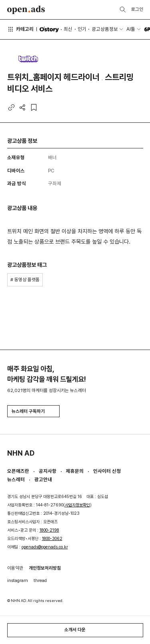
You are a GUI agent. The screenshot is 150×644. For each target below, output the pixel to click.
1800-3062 (52, 539)
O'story (49, 29)
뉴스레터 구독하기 (33, 411)
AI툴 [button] (131, 29)
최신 (68, 29)
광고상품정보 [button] (105, 29)
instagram (18, 580)
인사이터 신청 (107, 471)
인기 (82, 29)
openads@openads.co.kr (45, 547)
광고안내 (43, 479)
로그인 (137, 9)
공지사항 (48, 471)
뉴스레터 (16, 479)
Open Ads (26, 10)
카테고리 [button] (21, 29)
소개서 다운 (75, 630)
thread (40, 580)
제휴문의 (75, 471)
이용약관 (15, 568)
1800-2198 (49, 530)
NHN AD (21, 453)
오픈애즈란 (18, 471)
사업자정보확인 (77, 505)
